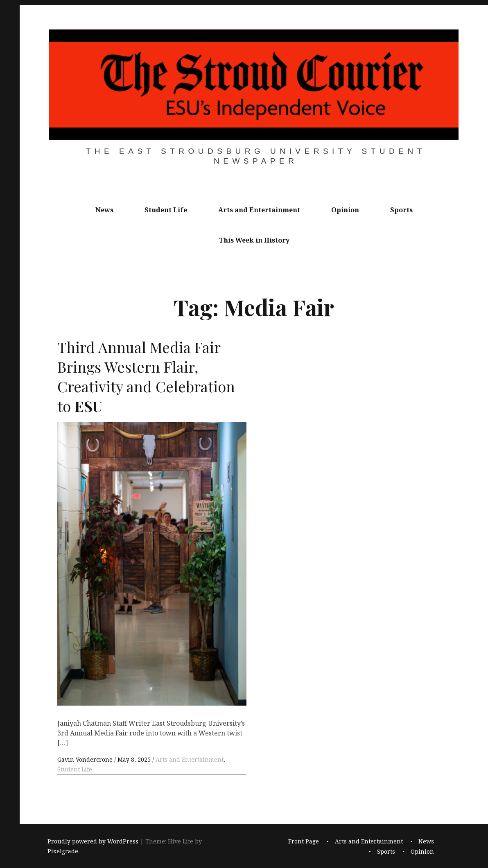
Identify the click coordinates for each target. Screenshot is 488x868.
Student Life (166, 210)
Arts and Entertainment (259, 210)
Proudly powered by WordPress (93, 841)
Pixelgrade (63, 851)
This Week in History (254, 240)
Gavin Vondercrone (86, 759)
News (104, 210)
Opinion (345, 210)
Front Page (304, 841)
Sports (401, 210)
